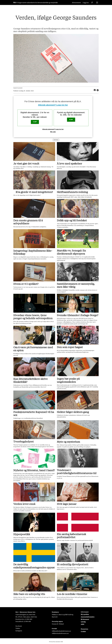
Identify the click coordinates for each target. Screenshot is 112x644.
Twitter (18, 628)
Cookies (83, 631)
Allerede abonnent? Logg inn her (53, 105)
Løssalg (83, 622)
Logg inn (86, 2)
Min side (53, 132)
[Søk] (92, 2)
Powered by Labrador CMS (56, 642)
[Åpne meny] (97, 3)
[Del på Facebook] (95, 90)
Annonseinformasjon (88, 617)
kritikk (56, 140)
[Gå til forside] (15, 2)
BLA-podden (85, 614)
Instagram (19, 631)
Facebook (19, 626)
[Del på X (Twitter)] (97, 90)
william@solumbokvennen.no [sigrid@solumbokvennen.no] (61, 631)
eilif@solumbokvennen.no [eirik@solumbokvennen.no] (60, 633)
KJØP (35, 122)
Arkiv (83, 624)
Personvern (84, 629)
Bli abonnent (85, 619)
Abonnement (76, 2)
